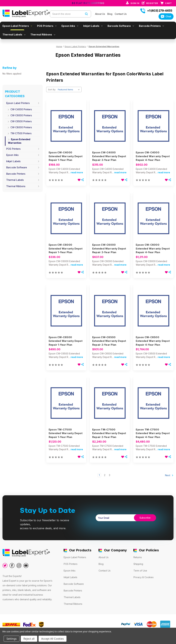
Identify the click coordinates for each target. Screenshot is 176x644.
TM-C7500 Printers (19, 133)
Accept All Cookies (53, 639)
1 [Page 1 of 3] (99, 475)
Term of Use (140, 571)
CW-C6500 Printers (19, 121)
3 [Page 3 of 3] (110, 475)
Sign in (135, 3)
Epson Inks (70, 26)
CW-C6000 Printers (19, 115)
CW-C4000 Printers (19, 109)
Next (169, 475)
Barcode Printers (151, 26)
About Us (100, 14)
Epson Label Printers (17, 26)
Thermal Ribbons (43, 35)
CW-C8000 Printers (19, 127)
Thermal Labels (14, 35)
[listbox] (69, 89)
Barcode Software (121, 26)
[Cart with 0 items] (168, 3)
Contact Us (121, 14)
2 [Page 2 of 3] (105, 475)
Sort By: (52, 89)
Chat (166, 16)
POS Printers (47, 26)
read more (77, 172)
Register (152, 3)
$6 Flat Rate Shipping (88, 3)
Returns (138, 557)
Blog (110, 14)
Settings (12, 639)
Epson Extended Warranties (19, 141)
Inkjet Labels (93, 26)
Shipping (138, 564)
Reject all (29, 639)
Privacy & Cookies (144, 577)
